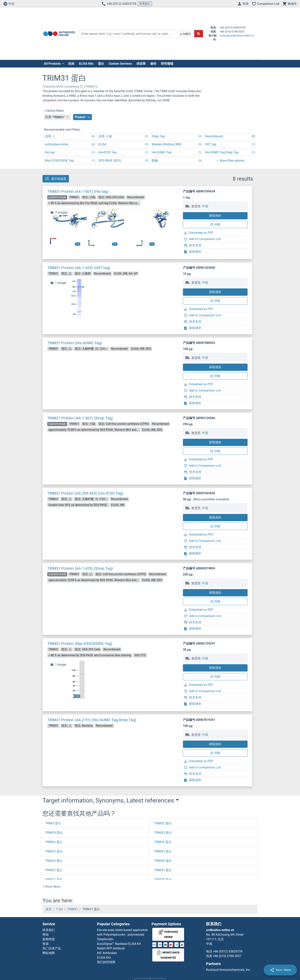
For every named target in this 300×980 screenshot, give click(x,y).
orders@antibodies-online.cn (237, 36)
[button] (176, 229)
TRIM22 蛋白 (54, 879)
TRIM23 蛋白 (54, 870)
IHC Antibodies (107, 953)
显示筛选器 (56, 179)
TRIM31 (73, 909)
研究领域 (167, 64)
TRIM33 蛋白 (163, 833)
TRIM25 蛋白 (54, 851)
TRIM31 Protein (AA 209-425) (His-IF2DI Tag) (85, 493)
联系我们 (145, 4)
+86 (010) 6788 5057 (227, 956)
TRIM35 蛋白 (163, 851)
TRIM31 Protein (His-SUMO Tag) (75, 343)
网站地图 (49, 953)
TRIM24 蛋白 (54, 861)
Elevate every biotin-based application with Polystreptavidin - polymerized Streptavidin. (122, 935)
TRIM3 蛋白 (53, 823)
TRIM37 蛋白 (163, 870)
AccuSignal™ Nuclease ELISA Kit (119, 944)
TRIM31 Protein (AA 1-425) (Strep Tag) (80, 568)
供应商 (141, 64)
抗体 (71, 64)
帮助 (46, 935)
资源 (46, 944)
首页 (49, 909)
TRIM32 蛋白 (163, 823)
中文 (9, 4)
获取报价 (215, 216)
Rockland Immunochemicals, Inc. (228, 970)
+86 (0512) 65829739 (119, 4)
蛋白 (101, 64)
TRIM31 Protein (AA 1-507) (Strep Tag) (80, 418)
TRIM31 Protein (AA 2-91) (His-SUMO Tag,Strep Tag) (92, 720)
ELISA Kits (86, 64)
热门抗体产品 (52, 948)
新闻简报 (49, 939)
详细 (215, 224)
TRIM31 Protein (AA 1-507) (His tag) (78, 191)
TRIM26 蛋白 (54, 842)
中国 (205, 206)
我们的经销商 (106, 962)
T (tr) (59, 909)
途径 (153, 64)
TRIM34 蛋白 (163, 842)
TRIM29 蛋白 (54, 833)
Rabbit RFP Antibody (111, 948)
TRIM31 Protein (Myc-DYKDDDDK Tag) (80, 644)
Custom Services (120, 64)
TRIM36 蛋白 (163, 861)
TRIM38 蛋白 (163, 879)
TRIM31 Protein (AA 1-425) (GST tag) (79, 268)
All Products (53, 64)
